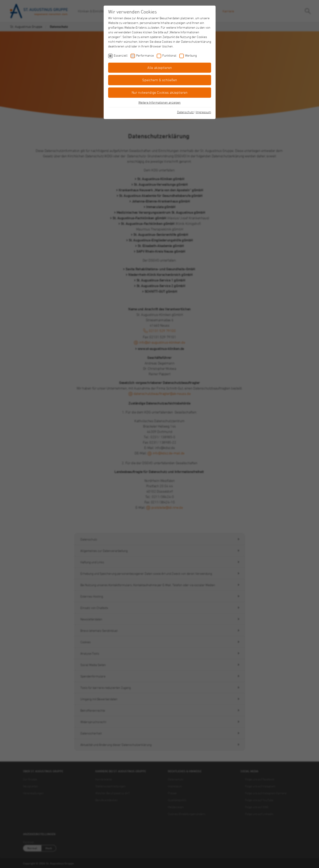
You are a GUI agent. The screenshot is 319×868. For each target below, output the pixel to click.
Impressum (203, 112)
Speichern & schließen (160, 80)
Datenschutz (185, 112)
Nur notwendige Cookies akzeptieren (160, 92)
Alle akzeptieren (160, 68)
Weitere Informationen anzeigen (159, 102)
